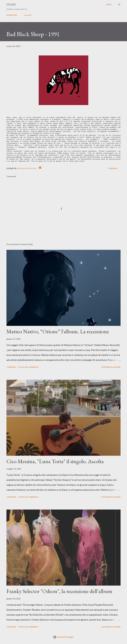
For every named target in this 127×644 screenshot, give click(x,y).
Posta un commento (28, 367)
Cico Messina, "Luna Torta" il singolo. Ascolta (55, 461)
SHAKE (11, 4)
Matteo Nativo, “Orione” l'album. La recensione (58, 331)
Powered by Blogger (63, 637)
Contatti (28, 15)
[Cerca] (109, 4)
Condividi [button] (113, 168)
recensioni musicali (27, 168)
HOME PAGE (12, 15)
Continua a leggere (111, 367)
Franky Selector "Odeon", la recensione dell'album (59, 591)
